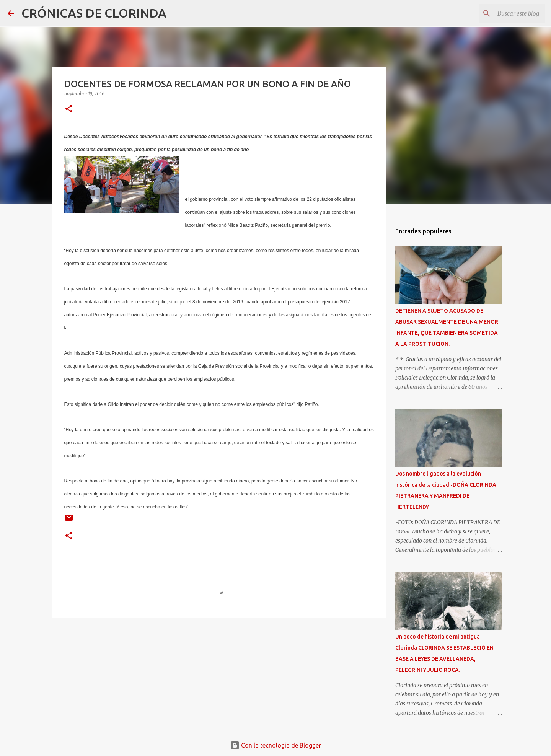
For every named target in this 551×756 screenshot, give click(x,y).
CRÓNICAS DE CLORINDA (94, 13)
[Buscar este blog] (505, 13)
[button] (69, 109)
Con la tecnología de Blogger (276, 745)
